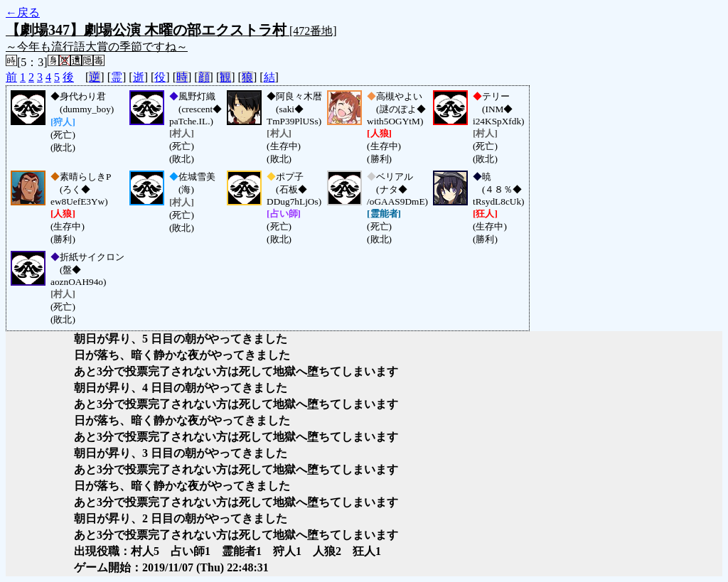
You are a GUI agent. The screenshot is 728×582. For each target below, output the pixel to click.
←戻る (23, 12)
